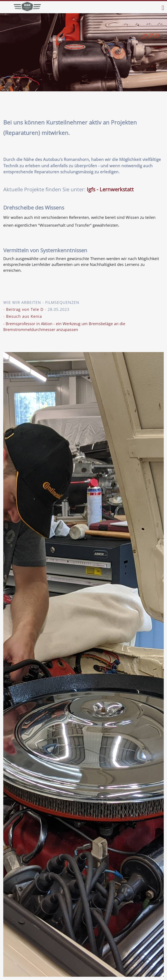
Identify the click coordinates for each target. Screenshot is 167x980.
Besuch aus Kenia (24, 316)
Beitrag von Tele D (25, 309)
